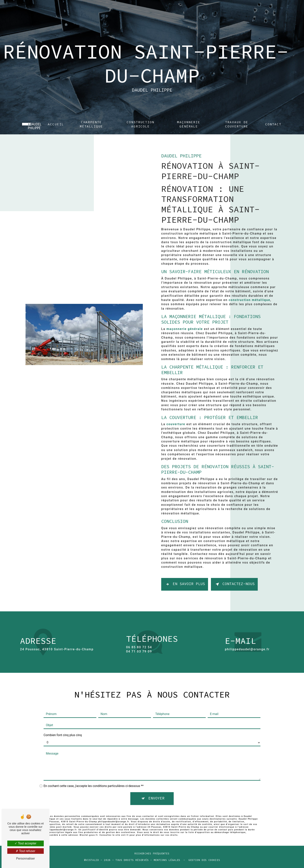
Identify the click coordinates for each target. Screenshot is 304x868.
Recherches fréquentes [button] (152, 854)
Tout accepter (25, 843)
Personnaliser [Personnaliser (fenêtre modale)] (26, 858)
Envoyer (156, 787)
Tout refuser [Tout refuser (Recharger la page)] (26, 851)
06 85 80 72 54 (139, 658)
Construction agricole (140, 116)
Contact (273, 116)
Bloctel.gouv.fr (89, 824)
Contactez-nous (234, 584)
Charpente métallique (91, 116)
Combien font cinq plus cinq (63, 724)
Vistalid (92, 860)
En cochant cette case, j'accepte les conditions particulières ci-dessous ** (94, 775)
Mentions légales (167, 860)
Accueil (56, 116)
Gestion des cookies (204, 860)
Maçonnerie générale (189, 116)
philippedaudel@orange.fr (247, 638)
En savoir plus (185, 584)
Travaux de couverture (237, 116)
